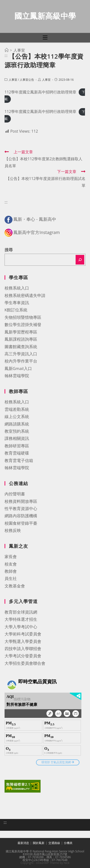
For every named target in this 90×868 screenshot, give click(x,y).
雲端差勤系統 (17, 409)
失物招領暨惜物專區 (23, 317)
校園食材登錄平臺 (21, 523)
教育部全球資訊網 (21, 612)
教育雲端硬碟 (17, 453)
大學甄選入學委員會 (23, 641)
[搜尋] (80, 260)
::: (6, 55)
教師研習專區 (17, 446)
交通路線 (54, 843)
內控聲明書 (15, 494)
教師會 (11, 571)
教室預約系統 (17, 431)
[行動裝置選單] (45, 38)
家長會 (11, 557)
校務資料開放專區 (21, 501)
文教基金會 (15, 586)
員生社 (11, 578)
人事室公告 (27, 80)
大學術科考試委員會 (23, 634)
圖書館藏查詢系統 (21, 347)
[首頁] (6, 50)
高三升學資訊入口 (21, 354)
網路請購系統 (17, 424)
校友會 (11, 564)
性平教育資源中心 (21, 508)
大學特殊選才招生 (21, 619)
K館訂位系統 (16, 310)
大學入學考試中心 (21, 627)
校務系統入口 (17, 288)
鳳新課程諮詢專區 (21, 339)
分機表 (68, 843)
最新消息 (23, 843)
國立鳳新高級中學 (45, 16)
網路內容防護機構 (21, 516)
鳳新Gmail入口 (18, 368)
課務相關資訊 (17, 438)
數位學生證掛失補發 (23, 324)
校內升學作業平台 (21, 361)
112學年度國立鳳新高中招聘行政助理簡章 (40, 92)
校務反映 (13, 530)
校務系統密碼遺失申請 (25, 295)
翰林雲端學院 (17, 376)
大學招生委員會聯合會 (25, 663)
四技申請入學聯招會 (23, 649)
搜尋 (9, 250)
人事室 (13, 80)
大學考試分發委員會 (23, 656)
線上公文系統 (17, 416)
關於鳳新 (39, 843)
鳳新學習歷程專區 (21, 332)
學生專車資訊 (17, 303)
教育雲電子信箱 (19, 460)
